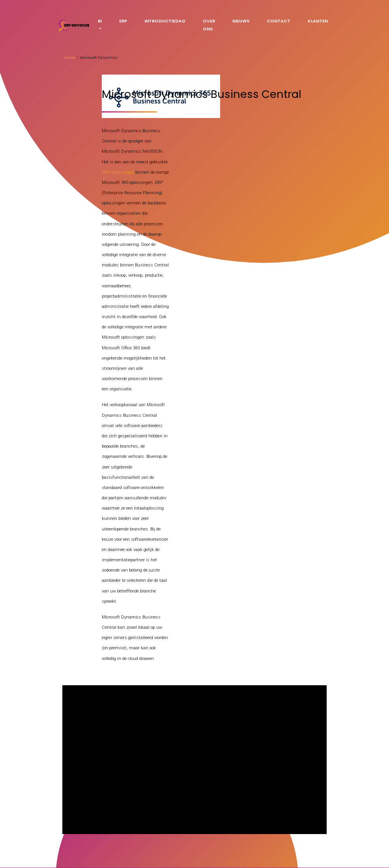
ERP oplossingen (118, 172)
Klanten (318, 21)
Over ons (209, 25)
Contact (279, 21)
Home (70, 57)
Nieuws (241, 21)
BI (100, 21)
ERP (123, 21)
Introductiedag (165, 21)
